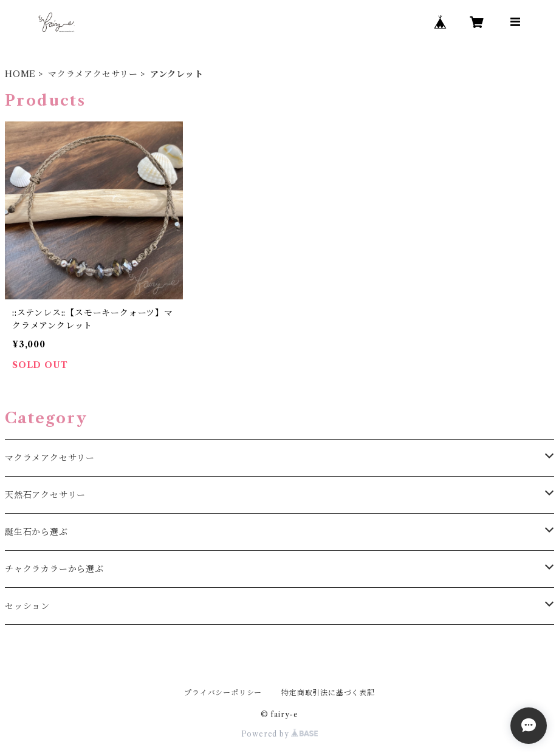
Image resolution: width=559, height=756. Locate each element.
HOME (20, 74)
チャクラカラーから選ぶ (54, 569)
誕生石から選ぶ (36, 532)
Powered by (280, 734)
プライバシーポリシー (223, 693)
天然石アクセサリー (45, 495)
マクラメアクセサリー (93, 74)
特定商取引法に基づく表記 (328, 693)
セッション (27, 606)
